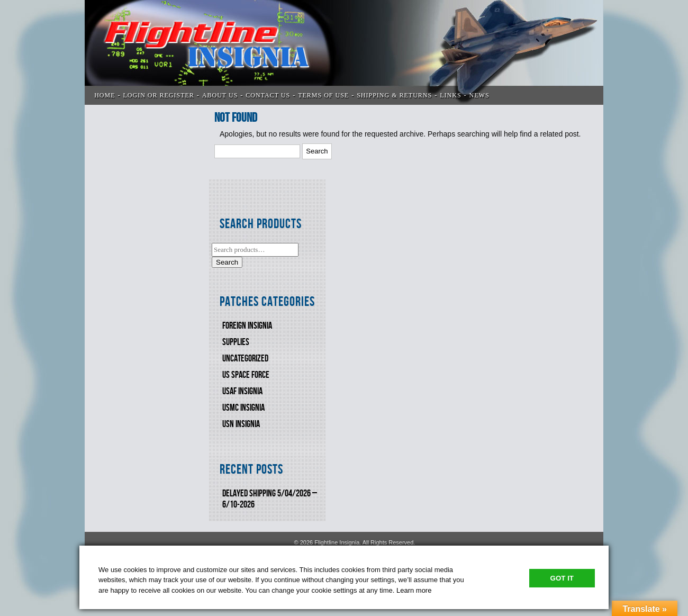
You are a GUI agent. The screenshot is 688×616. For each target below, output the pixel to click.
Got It (562, 578)
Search (227, 262)
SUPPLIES (236, 342)
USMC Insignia (243, 408)
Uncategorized (245, 359)
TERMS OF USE (323, 95)
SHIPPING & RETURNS (394, 95)
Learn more (414, 590)
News (479, 95)
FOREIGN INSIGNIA (247, 326)
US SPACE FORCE (246, 375)
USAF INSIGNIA (242, 391)
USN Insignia (241, 424)
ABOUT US (220, 95)
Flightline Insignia (344, 52)
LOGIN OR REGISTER (159, 95)
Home (105, 95)
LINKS (450, 95)
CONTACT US (268, 95)
